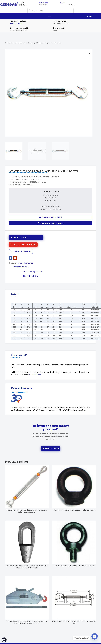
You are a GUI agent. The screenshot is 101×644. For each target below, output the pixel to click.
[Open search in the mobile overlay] (50, 11)
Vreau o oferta (20, 238)
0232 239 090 (35, 375)
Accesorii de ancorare (18, 43)
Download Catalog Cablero (52, 223)
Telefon (13, 23)
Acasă (7, 43)
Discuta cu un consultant (25, 245)
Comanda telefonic (22, 252)
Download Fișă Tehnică (52, 217)
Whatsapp (19, 23)
